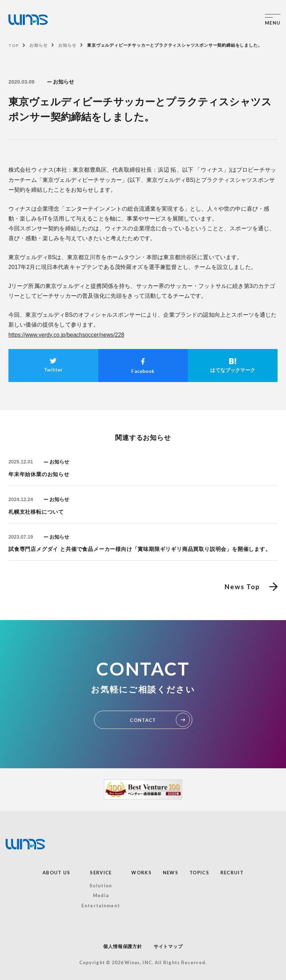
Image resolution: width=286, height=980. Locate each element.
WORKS (141, 873)
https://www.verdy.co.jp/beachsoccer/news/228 (66, 335)
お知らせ (38, 45)
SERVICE (101, 873)
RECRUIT (232, 873)
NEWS (171, 873)
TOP (14, 45)
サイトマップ (168, 946)
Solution (101, 886)
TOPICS (199, 873)
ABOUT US (56, 873)
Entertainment (101, 906)
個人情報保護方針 (122, 946)
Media (101, 895)
